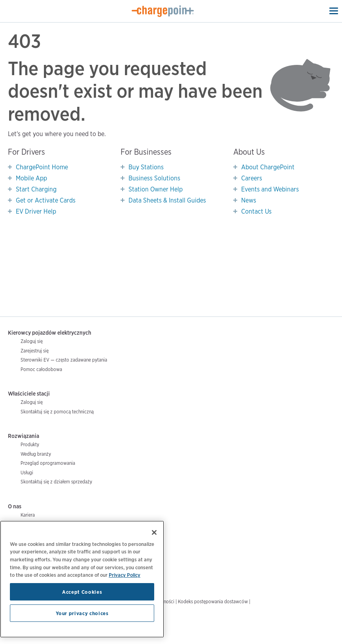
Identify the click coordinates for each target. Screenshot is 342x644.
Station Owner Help (156, 189)
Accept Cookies (82, 592)
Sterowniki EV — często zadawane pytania (64, 360)
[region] (82, 579)
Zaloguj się (32, 341)
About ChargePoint (268, 167)
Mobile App (31, 178)
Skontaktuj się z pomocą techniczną (57, 412)
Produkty (30, 444)
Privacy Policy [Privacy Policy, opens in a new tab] (125, 575)
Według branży (36, 454)
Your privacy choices (82, 613)
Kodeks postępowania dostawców (213, 601)
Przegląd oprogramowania (48, 463)
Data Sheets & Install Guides (167, 200)
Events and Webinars (270, 189)
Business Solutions (154, 178)
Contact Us (256, 211)
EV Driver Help (36, 211)
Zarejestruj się (35, 351)
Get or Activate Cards (46, 200)
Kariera (28, 515)
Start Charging (36, 189)
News (249, 200)
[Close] (154, 532)
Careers (252, 178)
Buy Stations (146, 167)
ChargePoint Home (42, 167)
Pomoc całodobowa (41, 369)
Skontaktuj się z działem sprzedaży (56, 482)
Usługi (27, 473)
